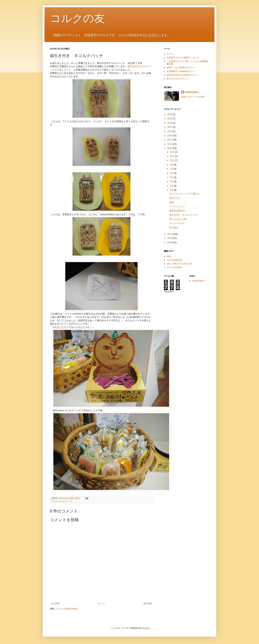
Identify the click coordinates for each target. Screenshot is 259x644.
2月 (172, 186)
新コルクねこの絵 (178, 219)
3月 (172, 182)
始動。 (173, 202)
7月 (172, 169)
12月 (172, 152)
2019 (170, 119)
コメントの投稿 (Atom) (67, 609)
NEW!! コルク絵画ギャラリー (181, 68)
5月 (172, 173)
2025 (170, 114)
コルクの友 (77, 18)
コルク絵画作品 (174, 260)
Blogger (146, 628)
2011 (170, 234)
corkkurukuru (192, 92)
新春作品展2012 (177, 211)
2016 (170, 131)
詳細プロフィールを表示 (193, 97)
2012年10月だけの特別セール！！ (183, 75)
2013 (170, 144)
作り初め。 (175, 228)
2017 (170, 127)
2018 (170, 123)
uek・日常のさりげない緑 (179, 264)
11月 (172, 156)
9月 (172, 165)
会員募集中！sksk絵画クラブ (181, 71)
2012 (170, 148)
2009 (170, 243)
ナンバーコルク (177, 223)
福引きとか (175, 198)
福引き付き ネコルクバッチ (183, 215)
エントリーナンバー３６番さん (184, 194)
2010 (170, 238)
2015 (170, 136)
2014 (170, 140)
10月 (172, 160)
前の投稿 (148, 603)
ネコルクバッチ (65, 501)
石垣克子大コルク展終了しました (183, 58)
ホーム (101, 603)
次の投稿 (55, 603)
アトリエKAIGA (174, 267)
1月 (172, 190)
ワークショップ (177, 207)
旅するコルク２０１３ (179, 79)
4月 (172, 177)
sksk (169, 256)
